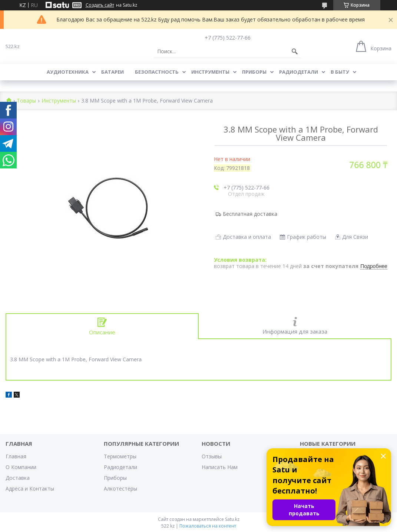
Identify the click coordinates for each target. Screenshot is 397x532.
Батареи (113, 72)
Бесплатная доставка (250, 214)
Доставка (18, 478)
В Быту (340, 72)
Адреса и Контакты (30, 488)
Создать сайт (100, 5)
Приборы (254, 72)
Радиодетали (299, 72)
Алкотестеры (120, 488)
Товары (26, 101)
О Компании (21, 467)
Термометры (120, 456)
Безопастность (157, 72)
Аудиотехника (68, 72)
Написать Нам (220, 467)
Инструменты (210, 72)
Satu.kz (232, 519)
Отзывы (212, 456)
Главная (16, 456)
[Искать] (295, 51)
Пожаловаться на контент (208, 526)
